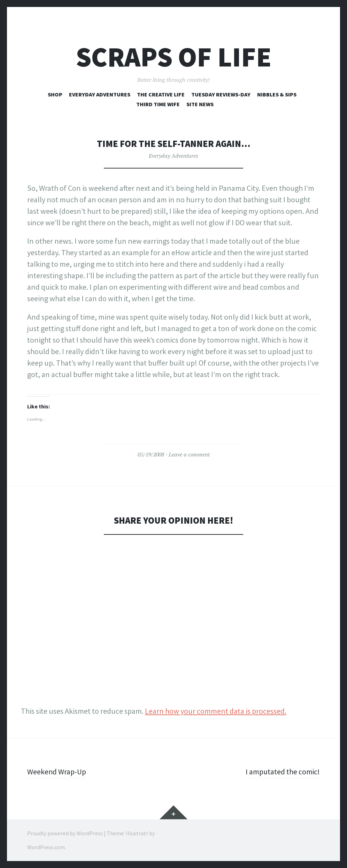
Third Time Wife (158, 104)
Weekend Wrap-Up (57, 772)
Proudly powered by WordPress (65, 833)
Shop (55, 94)
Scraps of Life (174, 57)
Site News (200, 104)
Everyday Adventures (100, 94)
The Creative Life (161, 94)
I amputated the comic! (282, 772)
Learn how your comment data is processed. (216, 711)
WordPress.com (46, 847)
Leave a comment (189, 454)
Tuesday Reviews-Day (221, 94)
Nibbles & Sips (277, 94)
